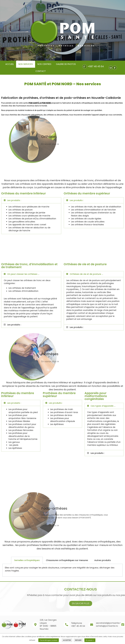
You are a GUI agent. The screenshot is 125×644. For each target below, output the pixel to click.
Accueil (10, 64)
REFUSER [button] (78, 640)
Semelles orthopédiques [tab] (27, 575)
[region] (62, 30)
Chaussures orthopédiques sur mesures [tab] (67, 575)
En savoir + (90, 640)
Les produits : (14, 166)
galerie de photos (66, 64)
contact (41, 71)
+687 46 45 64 (96, 66)
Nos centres (44, 64)
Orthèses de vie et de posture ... (86, 319)
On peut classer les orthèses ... (23, 319)
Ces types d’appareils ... (103, 352)
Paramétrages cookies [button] (49, 640)
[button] (31, 166)
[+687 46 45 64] (85, 67)
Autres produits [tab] (103, 575)
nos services (26, 64)
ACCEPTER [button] (67, 640)
